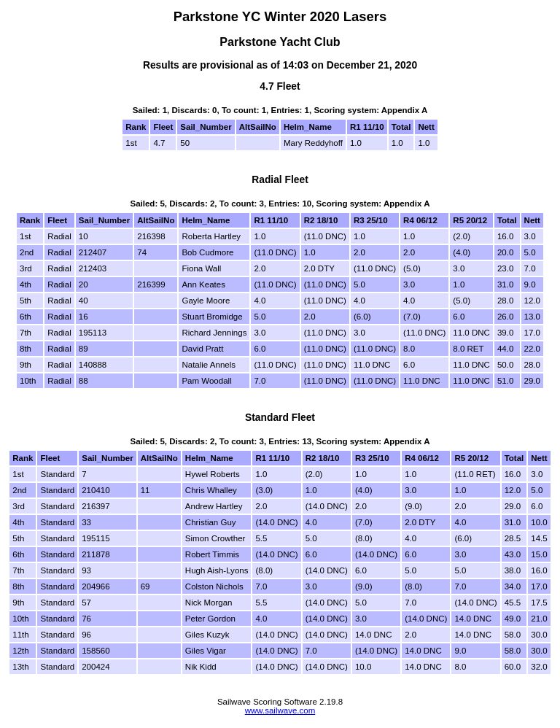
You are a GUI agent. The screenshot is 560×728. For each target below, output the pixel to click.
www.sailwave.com (280, 710)
